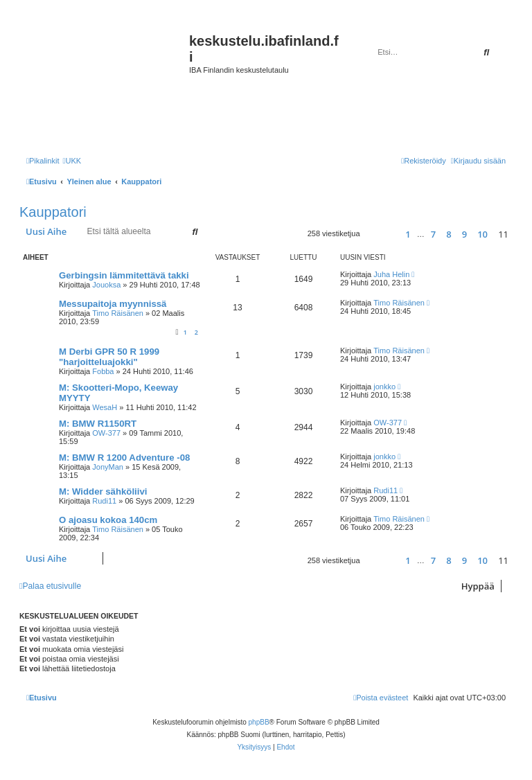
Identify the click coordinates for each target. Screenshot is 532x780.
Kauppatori (53, 212)
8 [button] (449, 234)
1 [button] (408, 234)
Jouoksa (106, 285)
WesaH (105, 407)
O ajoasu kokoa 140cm (108, 520)
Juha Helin (391, 274)
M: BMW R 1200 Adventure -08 (124, 458)
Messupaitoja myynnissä (113, 304)
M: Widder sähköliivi (103, 491)
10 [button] (482, 234)
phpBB (259, 722)
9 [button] (464, 234)
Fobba (103, 371)
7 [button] (433, 234)
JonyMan (108, 467)
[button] (376, 234)
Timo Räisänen (118, 313)
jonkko (384, 387)
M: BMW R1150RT (98, 424)
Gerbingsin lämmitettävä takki (124, 275)
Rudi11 (104, 501)
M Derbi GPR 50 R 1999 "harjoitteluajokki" (109, 357)
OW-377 (106, 433)
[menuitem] (72, 161)
